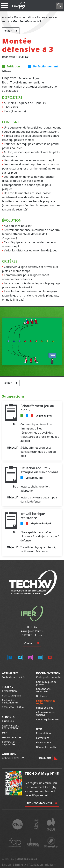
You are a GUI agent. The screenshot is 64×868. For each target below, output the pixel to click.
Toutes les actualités (14, 677)
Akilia (49, 865)
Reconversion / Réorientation (11, 727)
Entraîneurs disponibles (9, 743)
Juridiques (8, 721)
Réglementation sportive (45, 714)
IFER (5, 733)
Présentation (9, 691)
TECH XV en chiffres (13, 707)
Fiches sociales (45, 708)
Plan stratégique (12, 696)
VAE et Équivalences (48, 719)
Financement (44, 742)
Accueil (7, 17)
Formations (43, 738)
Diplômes (42, 696)
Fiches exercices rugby (46, 702)
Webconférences (12, 737)
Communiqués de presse (46, 683)
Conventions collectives (43, 690)
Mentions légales (27, 859)
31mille (18, 865)
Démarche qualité (46, 747)
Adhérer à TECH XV (13, 758)
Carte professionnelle (48, 677)
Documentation (24, 17)
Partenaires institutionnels (10, 701)
